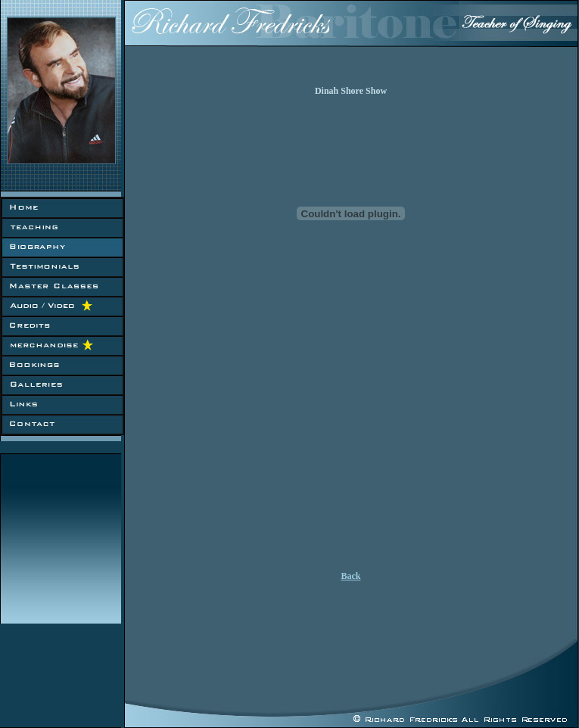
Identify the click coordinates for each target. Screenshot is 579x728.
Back (350, 576)
